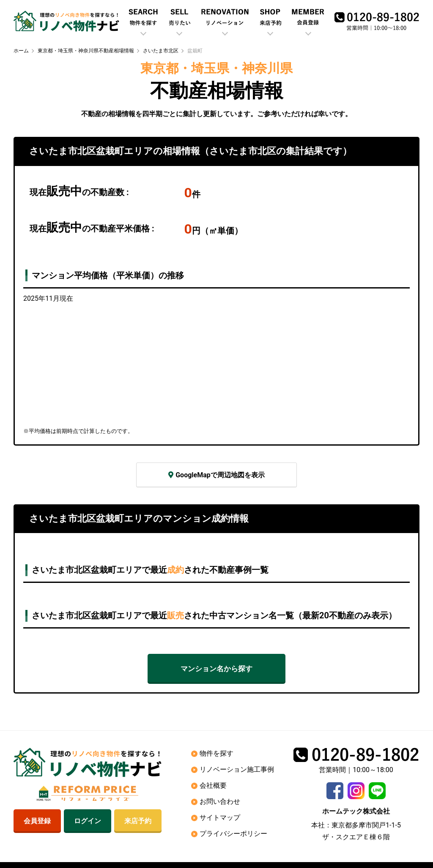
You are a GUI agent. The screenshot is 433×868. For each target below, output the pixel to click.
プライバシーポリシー (233, 834)
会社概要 (213, 785)
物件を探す (216, 753)
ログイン (88, 821)
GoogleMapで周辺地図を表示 (216, 475)
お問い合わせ (220, 801)
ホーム (21, 51)
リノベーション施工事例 (237, 769)
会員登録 (37, 821)
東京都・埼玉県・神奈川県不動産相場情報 (86, 51)
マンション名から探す (216, 669)
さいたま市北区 (161, 51)
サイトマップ (220, 818)
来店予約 (138, 821)
